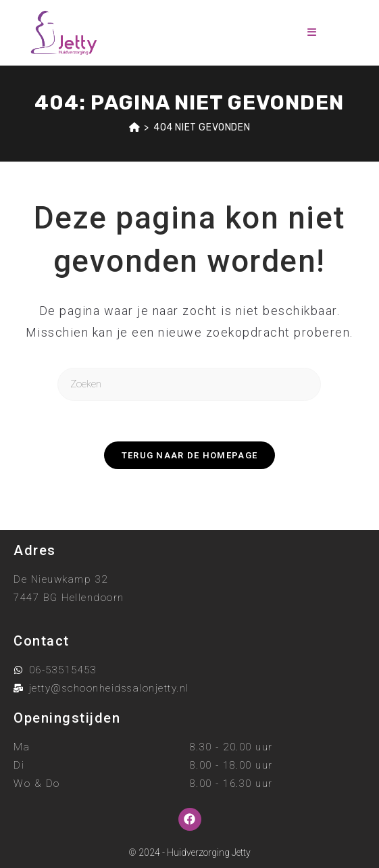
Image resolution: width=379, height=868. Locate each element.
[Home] (135, 127)
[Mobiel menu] (312, 33)
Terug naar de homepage (190, 455)
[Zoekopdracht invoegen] (189, 384)
